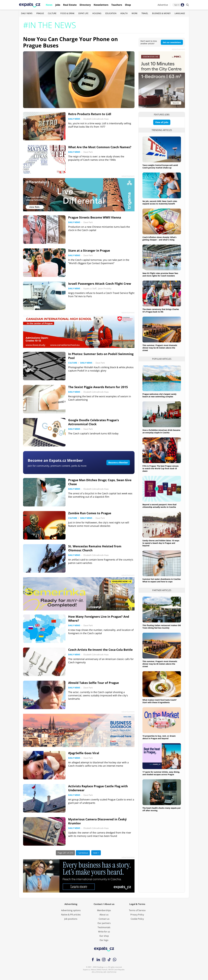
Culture (52, 13)
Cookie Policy (137, 919)
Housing (97, 13)
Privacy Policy (137, 915)
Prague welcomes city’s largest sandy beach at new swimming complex (159, 395)
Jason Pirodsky (105, 288)
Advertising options (71, 910)
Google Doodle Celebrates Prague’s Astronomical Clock (94, 422)
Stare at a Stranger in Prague (89, 250)
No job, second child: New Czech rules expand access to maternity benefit (160, 202)
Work (135, 13)
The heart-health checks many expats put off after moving (162, 809)
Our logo (104, 940)
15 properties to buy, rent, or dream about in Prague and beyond (159, 737)
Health (124, 13)
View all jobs (162, 122)
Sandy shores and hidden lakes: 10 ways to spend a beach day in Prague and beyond (161, 543)
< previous (83, 853)
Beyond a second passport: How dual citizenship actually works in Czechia (159, 506)
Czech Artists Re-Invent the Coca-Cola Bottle (100, 650)
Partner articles (162, 590)
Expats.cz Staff (90, 288)
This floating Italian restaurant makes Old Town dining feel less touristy (162, 627)
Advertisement (178, 49)
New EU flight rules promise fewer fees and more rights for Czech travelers (160, 274)
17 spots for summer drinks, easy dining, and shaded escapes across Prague (161, 773)
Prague (40, 13)
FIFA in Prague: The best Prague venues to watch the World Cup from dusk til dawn (161, 468)
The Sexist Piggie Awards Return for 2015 (98, 387)
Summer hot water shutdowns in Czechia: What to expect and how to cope (162, 580)
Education (111, 13)
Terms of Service (137, 910)
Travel (145, 13)
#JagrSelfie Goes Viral (84, 753)
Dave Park (88, 152)
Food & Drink (67, 13)
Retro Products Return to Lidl (90, 114)
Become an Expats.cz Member (55, 460)
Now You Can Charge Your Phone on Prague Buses (70, 42)
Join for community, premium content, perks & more (57, 466)
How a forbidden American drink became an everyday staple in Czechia (161, 431)
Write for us (104, 932)
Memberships (104, 910)
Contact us (104, 919)
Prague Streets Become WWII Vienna (95, 217)
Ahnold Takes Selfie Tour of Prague (94, 683)
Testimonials (104, 927)
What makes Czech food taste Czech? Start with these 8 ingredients (160, 701)
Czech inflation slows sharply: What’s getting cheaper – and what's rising (159, 238)
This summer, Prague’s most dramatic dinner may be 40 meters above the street (160, 348)
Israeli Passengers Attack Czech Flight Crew (100, 284)
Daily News (27, 13)
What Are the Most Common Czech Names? (100, 147)
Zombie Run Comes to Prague (90, 513)
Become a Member (118, 463)
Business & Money (161, 13)
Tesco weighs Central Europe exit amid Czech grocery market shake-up (160, 166)
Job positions (71, 919)
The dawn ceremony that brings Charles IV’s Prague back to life (161, 310)
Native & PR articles (71, 915)
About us (104, 915)
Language (180, 13)
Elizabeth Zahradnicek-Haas (96, 119)
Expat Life (83, 13)
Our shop (104, 936)
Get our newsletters (172, 42)
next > (96, 853)
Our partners (104, 923)
